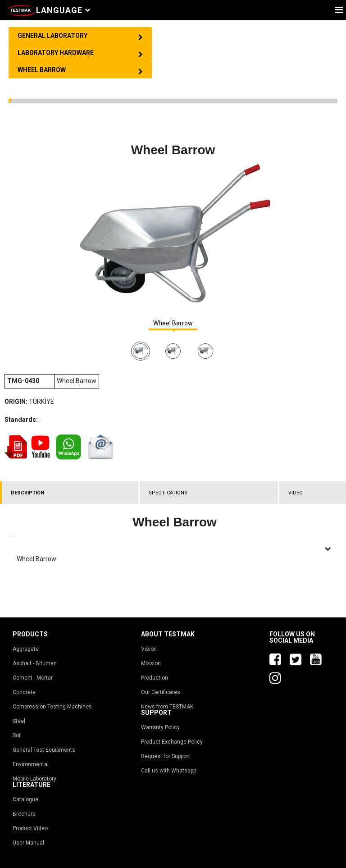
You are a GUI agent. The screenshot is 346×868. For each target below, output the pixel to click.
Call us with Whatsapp (168, 771)
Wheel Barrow (173, 323)
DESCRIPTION (27, 493)
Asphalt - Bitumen (35, 663)
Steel (19, 721)
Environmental (31, 764)
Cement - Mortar (33, 678)
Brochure (24, 814)
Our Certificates (161, 692)
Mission (151, 663)
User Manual (28, 843)
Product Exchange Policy (172, 742)
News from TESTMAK (167, 707)
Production (155, 678)
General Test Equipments (44, 750)
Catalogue (25, 799)
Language (63, 10)
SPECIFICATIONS (168, 493)
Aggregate (26, 649)
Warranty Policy (160, 727)
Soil (17, 736)
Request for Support (166, 756)
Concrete (24, 692)
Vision (149, 649)
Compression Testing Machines (52, 707)
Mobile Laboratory (34, 779)
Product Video (30, 828)
